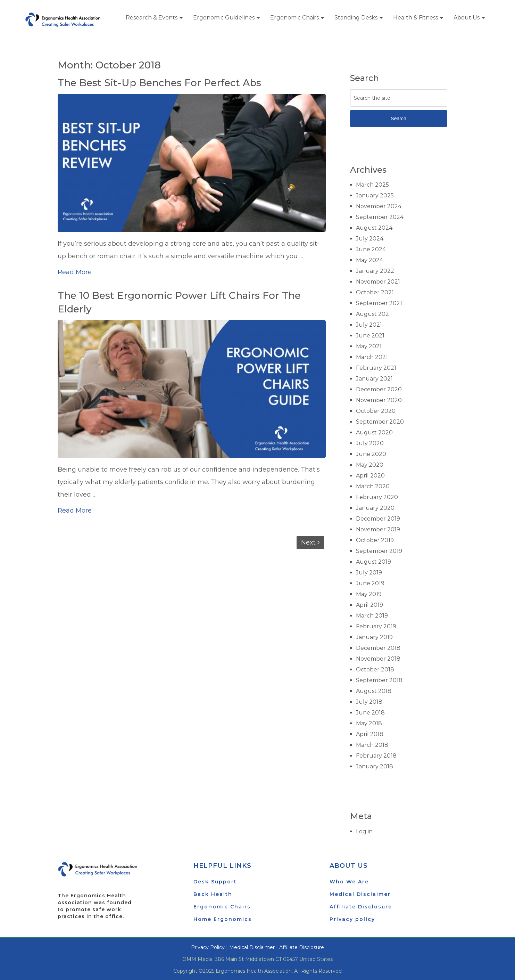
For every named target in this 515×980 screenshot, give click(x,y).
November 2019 (378, 529)
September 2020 (380, 422)
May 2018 (369, 723)
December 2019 (378, 519)
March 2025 (372, 185)
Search (398, 119)
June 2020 (371, 454)
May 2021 (369, 346)
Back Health (213, 894)
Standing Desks (356, 18)
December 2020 (379, 389)
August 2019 (373, 562)
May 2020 (370, 465)
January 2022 (375, 271)
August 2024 (374, 228)
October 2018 (375, 669)
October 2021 (375, 292)
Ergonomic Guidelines (224, 18)
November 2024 (379, 206)
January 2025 (375, 195)
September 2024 (380, 217)
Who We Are (349, 882)
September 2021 (379, 303)
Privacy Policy (208, 947)
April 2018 (370, 734)
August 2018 (374, 691)
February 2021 (376, 368)
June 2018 (370, 713)
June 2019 (370, 583)
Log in (364, 831)
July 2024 (370, 239)
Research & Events (152, 18)
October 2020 (376, 411)
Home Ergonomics (223, 919)
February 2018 (376, 756)
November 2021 (378, 282)
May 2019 (369, 594)
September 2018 (379, 680)
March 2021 (372, 357)
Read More (75, 272)
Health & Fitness (416, 18)
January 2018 (375, 766)
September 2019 (379, 551)
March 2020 (373, 486)
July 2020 (370, 443)
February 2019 (376, 626)
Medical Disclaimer (360, 894)
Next (310, 542)
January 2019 (374, 637)
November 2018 (378, 659)
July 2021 (369, 325)
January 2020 (375, 508)
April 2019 (369, 605)
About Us (467, 18)
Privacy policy (352, 919)
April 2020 (370, 476)
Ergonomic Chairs (294, 18)
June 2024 (371, 249)
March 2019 (372, 616)
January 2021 (374, 379)
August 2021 (373, 314)
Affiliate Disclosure (361, 907)
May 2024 (369, 260)
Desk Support (215, 882)
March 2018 (372, 745)
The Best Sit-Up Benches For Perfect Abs (160, 83)
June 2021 (370, 336)
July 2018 (369, 702)
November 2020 (379, 400)
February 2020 (377, 497)
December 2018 (378, 648)
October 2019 (375, 540)
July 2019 (369, 573)
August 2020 (374, 432)
